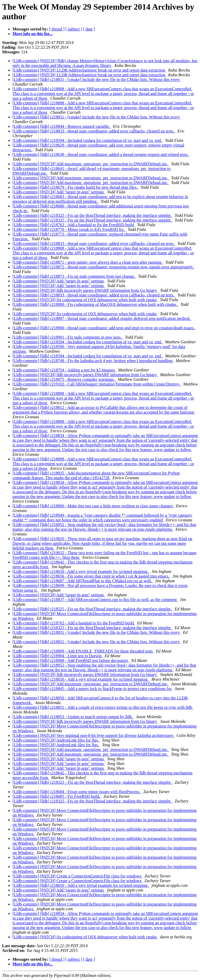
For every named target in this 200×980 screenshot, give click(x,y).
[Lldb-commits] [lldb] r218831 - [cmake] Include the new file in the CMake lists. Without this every (97, 80)
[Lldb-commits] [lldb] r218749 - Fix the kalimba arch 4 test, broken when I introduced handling (93, 361)
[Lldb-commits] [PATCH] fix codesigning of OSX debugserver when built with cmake (85, 300)
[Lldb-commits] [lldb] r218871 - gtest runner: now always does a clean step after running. (88, 262)
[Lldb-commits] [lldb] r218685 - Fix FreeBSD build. (57, 796)
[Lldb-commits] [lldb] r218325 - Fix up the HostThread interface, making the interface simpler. (93, 215)
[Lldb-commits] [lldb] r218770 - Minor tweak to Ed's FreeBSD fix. (69, 229)
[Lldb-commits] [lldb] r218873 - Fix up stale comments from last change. (74, 276)
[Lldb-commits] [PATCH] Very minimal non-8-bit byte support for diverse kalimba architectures (93, 735)
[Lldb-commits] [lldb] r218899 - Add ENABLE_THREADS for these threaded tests (83, 651)
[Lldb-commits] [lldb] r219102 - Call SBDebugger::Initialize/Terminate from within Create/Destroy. (97, 384)
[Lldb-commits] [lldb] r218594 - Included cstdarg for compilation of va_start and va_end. (88, 140)
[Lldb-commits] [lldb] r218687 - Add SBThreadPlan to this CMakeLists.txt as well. (83, 581)
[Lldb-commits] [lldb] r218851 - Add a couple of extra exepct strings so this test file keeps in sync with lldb (103, 707)
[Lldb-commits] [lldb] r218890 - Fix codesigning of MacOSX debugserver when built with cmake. (95, 304)
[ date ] (89, 29)
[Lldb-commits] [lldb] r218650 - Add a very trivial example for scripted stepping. (81, 571)
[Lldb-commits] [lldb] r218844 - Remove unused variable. (62, 126)
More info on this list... (33, 34)
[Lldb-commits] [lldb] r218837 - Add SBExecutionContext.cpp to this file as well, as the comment (95, 600)
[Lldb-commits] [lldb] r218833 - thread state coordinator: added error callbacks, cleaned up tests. (94, 131)
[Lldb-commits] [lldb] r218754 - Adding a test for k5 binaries (64, 370)
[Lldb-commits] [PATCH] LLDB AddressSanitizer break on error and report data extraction (89, 70)
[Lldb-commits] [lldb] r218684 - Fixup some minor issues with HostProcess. (77, 792)
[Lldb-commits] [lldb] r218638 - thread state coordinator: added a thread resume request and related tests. (101, 154)
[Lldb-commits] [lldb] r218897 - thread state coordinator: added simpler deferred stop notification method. (102, 318)
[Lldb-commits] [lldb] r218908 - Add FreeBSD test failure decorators (71, 660)
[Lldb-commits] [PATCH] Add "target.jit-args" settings (59, 192)
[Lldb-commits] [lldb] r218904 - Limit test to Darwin (58, 656)
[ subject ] (74, 29)
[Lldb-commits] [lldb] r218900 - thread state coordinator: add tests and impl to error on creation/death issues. (104, 328)
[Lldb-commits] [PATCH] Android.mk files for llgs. (56, 740)
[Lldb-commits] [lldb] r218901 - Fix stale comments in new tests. (68, 337)
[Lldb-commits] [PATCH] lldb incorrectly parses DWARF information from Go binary (85, 290)
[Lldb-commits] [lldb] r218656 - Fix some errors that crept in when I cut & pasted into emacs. (91, 576)
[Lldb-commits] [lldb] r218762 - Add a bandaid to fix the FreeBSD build (74, 225)
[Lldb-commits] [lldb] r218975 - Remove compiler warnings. (64, 379)
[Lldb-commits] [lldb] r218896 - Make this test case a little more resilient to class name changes (93, 506)
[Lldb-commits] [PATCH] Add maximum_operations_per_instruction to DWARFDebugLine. (91, 164)
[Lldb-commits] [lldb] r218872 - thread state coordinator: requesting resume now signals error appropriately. (104, 267)
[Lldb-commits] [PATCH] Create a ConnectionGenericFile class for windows (77, 876)
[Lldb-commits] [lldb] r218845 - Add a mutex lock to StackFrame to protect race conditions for (93, 689)
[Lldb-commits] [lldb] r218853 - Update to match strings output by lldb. (73, 717)
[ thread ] (57, 29)
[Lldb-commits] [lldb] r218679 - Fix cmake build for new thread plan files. (76, 187)
